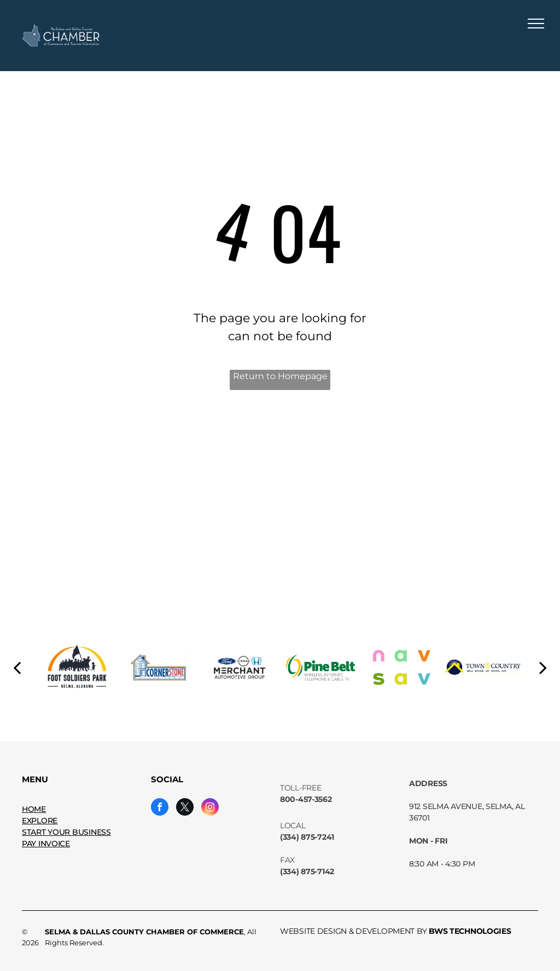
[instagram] (210, 808)
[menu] (536, 24)
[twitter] (185, 808)
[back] (17, 667)
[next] (543, 667)
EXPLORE (40, 821)
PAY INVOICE (46, 844)
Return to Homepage (280, 376)
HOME (34, 809)
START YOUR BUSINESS (66, 832)
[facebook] (160, 808)
